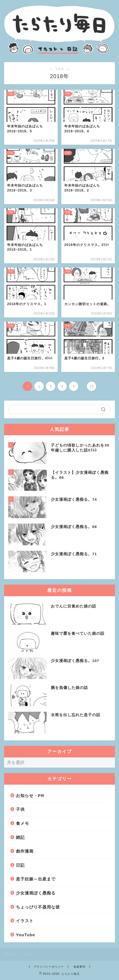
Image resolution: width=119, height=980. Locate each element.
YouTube (26, 935)
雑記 (20, 837)
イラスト (25, 921)
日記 (20, 865)
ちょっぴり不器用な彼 (38, 907)
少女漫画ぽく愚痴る (36, 893)
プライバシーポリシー (49, 967)
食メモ (23, 823)
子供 (20, 809)
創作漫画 (25, 851)
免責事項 (79, 967)
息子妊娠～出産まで (36, 879)
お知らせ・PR (30, 796)
